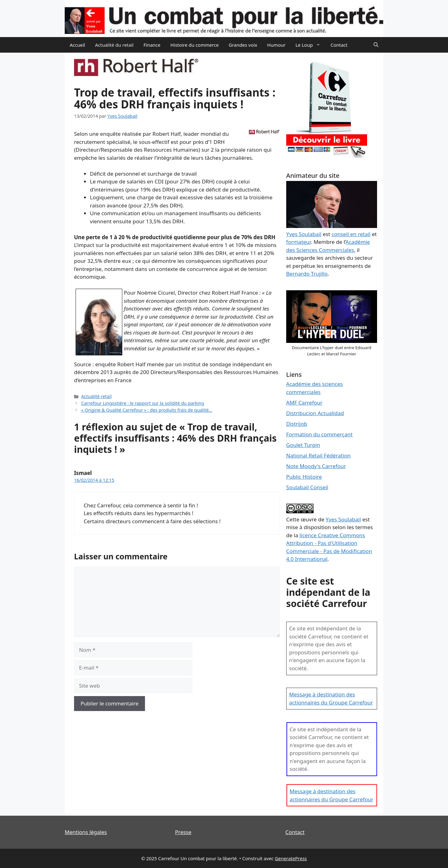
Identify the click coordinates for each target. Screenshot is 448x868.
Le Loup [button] (311, 45)
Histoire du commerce (194, 45)
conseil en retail (351, 234)
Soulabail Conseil (307, 487)
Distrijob (297, 424)
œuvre (309, 519)
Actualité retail (96, 396)
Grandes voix (243, 45)
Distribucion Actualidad (315, 413)
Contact (339, 45)
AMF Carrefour (304, 403)
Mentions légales (86, 832)
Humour (276, 45)
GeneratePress (291, 858)
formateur (299, 242)
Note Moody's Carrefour (316, 466)
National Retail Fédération (318, 455)
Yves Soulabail (343, 519)
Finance (152, 45)
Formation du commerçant (320, 434)
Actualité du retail (114, 45)
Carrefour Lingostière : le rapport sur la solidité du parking (143, 403)
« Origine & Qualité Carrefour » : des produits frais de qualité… (147, 410)
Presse (183, 832)
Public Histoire (304, 477)
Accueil (77, 45)
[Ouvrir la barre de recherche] (376, 45)
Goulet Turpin (303, 445)
